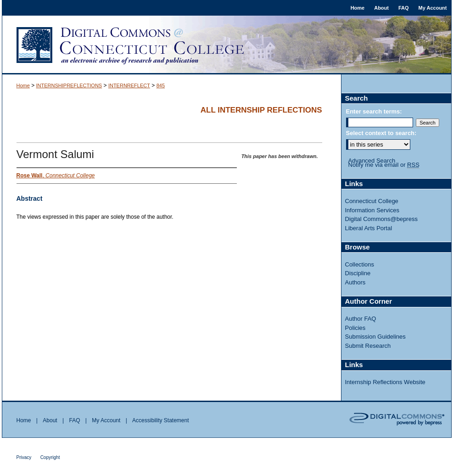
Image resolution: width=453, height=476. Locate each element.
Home (23, 85)
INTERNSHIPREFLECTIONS (69, 85)
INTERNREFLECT (129, 85)
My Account (106, 420)
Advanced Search (372, 161)
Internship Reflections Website (385, 382)
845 (161, 85)
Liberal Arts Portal (369, 228)
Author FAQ (361, 319)
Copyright (50, 457)
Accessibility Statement (160, 420)
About (50, 420)
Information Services (372, 210)
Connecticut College (372, 201)
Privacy (24, 457)
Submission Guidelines (375, 337)
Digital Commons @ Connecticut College (227, 45)
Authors (355, 282)
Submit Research (368, 346)
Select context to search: (381, 133)
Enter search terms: (374, 111)
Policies (355, 328)
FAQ (74, 420)
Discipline (358, 273)
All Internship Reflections (261, 110)
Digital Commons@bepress (381, 219)
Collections (360, 264)
